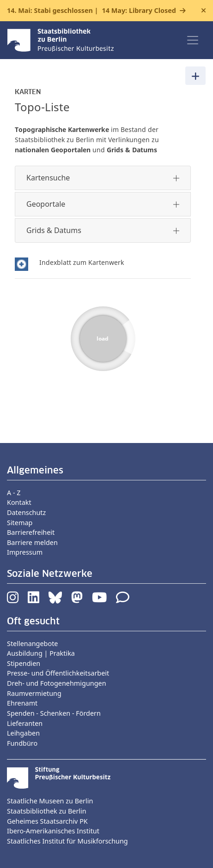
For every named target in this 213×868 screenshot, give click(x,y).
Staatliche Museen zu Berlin (50, 801)
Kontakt (19, 502)
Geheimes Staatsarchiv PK (47, 821)
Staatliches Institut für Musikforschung (67, 841)
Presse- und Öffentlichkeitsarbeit (58, 673)
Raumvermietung (34, 693)
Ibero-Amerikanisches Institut (53, 831)
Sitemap (20, 523)
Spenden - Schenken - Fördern (54, 713)
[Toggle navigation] (193, 40)
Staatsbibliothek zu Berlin (47, 811)
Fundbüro (22, 743)
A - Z (14, 493)
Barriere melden (32, 542)
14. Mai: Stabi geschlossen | (91, 11)
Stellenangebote (32, 644)
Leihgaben (23, 733)
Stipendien (24, 663)
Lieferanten (25, 723)
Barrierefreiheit (31, 532)
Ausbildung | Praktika (41, 653)
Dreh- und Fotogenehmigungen (57, 683)
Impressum (25, 552)
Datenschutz (26, 512)
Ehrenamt (22, 703)
